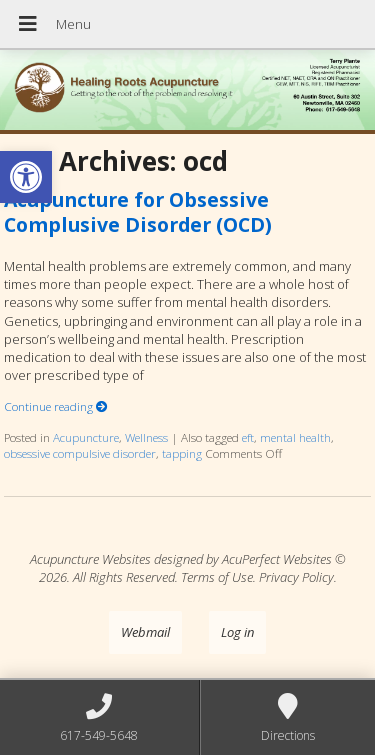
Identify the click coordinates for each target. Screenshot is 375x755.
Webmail (145, 632)
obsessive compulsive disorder (80, 453)
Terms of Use (217, 577)
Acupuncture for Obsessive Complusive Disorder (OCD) (138, 212)
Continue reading (56, 406)
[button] (26, 177)
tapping (182, 453)
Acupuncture (86, 437)
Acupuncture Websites (90, 559)
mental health (295, 437)
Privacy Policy (296, 577)
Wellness (146, 437)
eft (248, 437)
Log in (237, 632)
